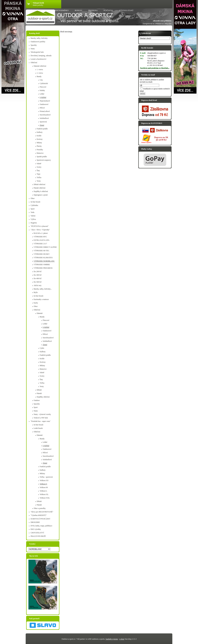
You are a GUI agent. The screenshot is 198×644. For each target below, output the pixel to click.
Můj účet (168, 24)
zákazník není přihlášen (162, 21)
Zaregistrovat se (148, 24)
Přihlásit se (160, 24)
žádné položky (38, 5)
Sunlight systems (112, 639)
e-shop (122, 639)
